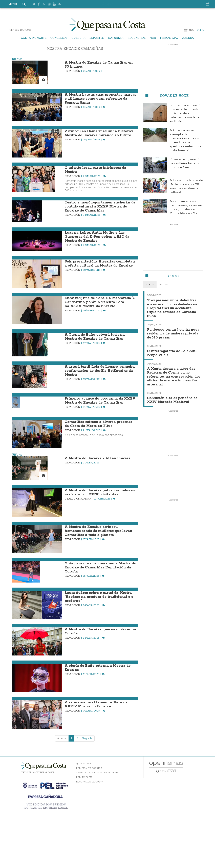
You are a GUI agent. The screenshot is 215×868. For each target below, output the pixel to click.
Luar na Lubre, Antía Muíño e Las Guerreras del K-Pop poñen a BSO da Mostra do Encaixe (97, 237)
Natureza (116, 38)
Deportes (97, 38)
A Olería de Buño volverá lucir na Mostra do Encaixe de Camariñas (95, 337)
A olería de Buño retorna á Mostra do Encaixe (98, 668)
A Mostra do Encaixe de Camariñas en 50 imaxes (99, 65)
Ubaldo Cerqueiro (78, 499)
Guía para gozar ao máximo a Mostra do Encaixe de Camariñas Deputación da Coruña (100, 567)
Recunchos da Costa (90, 782)
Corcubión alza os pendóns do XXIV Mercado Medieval (172, 397)
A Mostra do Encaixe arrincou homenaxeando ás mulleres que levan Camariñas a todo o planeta (99, 531)
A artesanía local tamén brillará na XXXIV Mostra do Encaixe (96, 704)
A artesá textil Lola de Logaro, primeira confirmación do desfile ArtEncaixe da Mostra (100, 371)
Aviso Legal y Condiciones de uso (98, 773)
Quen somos (84, 764)
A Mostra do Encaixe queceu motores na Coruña (100, 631)
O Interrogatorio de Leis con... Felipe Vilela (172, 351)
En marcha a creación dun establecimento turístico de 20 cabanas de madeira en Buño (186, 113)
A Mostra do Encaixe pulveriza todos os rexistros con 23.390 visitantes (100, 492)
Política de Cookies (89, 768)
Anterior (62, 738)
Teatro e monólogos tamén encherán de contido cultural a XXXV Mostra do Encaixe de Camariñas (100, 206)
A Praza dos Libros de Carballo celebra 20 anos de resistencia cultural (186, 186)
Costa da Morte (34, 38)
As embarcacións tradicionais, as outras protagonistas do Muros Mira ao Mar (186, 207)
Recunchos (137, 38)
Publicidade (84, 777)
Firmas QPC (169, 38)
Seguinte (87, 738)
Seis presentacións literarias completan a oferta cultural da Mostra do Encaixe (100, 264)
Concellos (59, 38)
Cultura (79, 38)
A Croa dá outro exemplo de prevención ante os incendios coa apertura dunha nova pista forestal (185, 140)
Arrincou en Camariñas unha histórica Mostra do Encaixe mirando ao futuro (99, 133)
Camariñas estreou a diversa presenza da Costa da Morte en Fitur (99, 424)
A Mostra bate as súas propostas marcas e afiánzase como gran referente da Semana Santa (100, 99)
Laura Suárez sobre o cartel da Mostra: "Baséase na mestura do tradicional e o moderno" (99, 597)
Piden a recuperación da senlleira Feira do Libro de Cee (186, 163)
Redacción (73, 71)
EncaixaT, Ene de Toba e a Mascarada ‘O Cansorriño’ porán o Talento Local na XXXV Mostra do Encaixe (100, 302)
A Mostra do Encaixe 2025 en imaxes (97, 458)
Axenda (188, 38)
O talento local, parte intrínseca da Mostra (95, 170)
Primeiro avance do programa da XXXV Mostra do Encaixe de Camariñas (100, 401)
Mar (153, 38)
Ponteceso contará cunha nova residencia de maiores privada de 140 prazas (173, 332)
